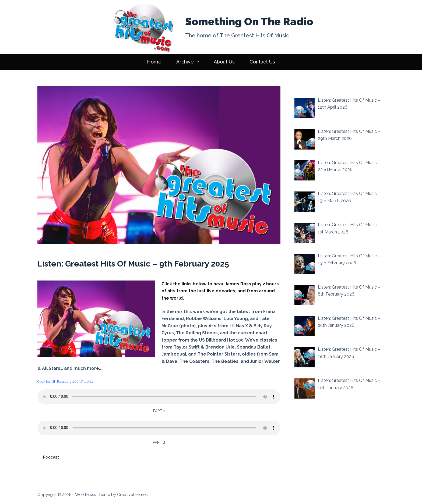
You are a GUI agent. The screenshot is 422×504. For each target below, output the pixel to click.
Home (154, 62)
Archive (189, 62)
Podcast (51, 457)
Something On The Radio (249, 22)
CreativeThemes (132, 495)
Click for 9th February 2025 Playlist (65, 381)
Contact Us (262, 62)
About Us (224, 62)
